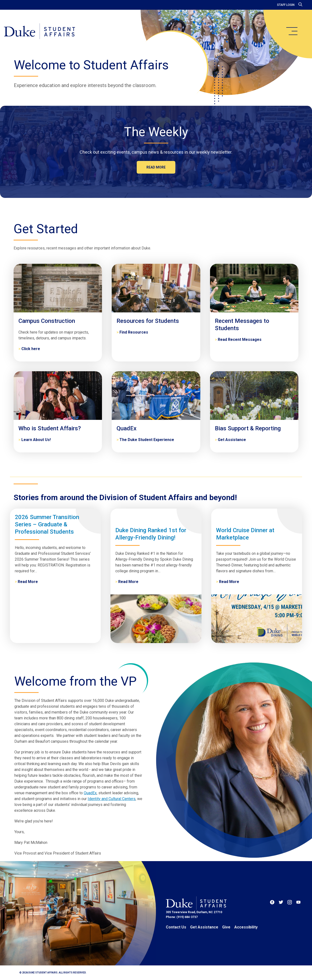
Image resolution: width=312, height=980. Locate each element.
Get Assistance (204, 927)
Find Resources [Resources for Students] (134, 332)
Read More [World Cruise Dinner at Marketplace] (229, 582)
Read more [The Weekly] (156, 167)
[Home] (39, 32)
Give (226, 927)
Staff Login (286, 5)
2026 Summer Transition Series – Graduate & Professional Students (47, 524)
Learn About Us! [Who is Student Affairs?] (36, 440)
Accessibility (246, 927)
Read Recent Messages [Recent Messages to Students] (240, 340)
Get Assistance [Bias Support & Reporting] (232, 440)
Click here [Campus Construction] (31, 349)
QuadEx (90, 793)
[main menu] (292, 31)
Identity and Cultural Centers (112, 799)
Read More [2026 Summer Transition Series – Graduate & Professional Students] (28, 582)
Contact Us (176, 927)
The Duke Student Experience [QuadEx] (147, 440)
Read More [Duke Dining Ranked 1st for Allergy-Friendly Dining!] (128, 582)
